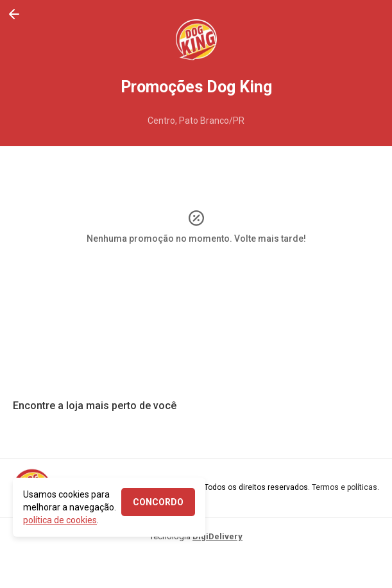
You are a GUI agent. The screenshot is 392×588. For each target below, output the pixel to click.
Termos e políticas (345, 487)
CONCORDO (158, 502)
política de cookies (60, 520)
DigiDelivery (217, 536)
